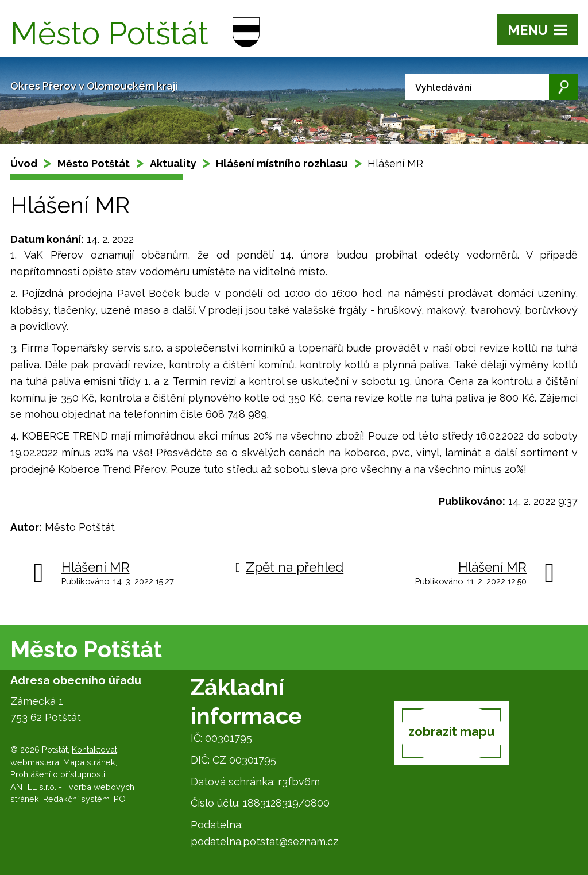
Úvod (24, 163)
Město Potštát (94, 163)
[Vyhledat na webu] (492, 87)
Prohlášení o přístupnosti (58, 774)
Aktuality (173, 163)
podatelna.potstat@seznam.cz (264, 841)
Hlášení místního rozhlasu (282, 163)
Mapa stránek (89, 762)
